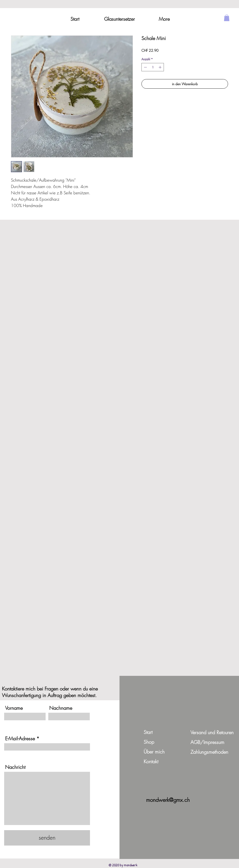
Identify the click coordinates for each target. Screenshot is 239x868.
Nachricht (15, 767)
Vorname (14, 708)
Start (148, 732)
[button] (227, 18)
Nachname (61, 708)
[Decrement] (145, 67)
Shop (149, 742)
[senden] (47, 838)
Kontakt (151, 761)
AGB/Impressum (207, 742)
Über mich (154, 752)
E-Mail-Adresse (20, 739)
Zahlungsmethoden (209, 752)
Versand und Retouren (212, 732)
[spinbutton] (153, 67)
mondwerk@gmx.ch (168, 800)
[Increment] (160, 67)
